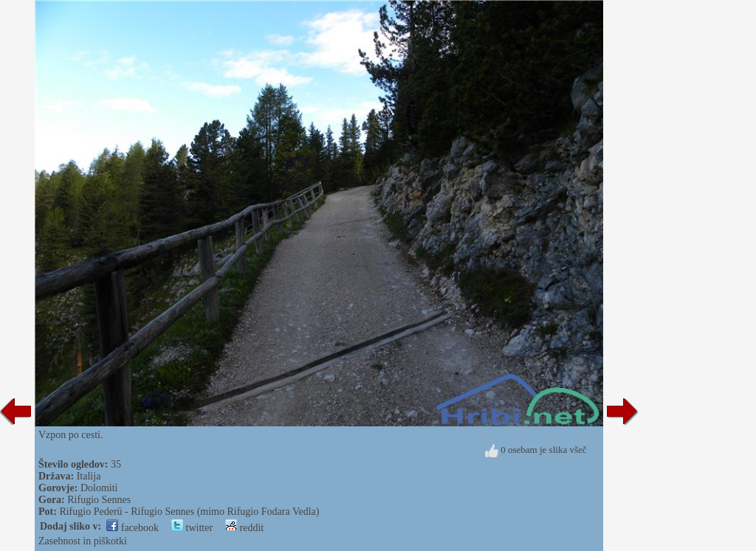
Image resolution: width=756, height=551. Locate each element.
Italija (89, 476)
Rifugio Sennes (99, 500)
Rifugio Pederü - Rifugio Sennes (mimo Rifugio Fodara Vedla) (189, 512)
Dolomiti (99, 488)
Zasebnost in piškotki (83, 541)
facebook (133, 528)
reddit (244, 528)
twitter (192, 528)
